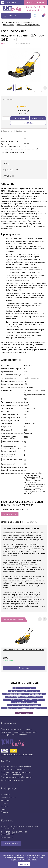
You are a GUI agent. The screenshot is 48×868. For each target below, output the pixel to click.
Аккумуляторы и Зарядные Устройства (24, 697)
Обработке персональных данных (24, 860)
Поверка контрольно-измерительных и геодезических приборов (16, 773)
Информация (6, 800)
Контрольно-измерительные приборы (16, 766)
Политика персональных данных (12, 755)
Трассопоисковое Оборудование (24, 705)
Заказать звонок (11, 843)
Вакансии (5, 812)
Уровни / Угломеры (34, 700)
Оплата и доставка (8, 797)
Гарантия (5, 806)
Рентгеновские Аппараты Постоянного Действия (24, 708)
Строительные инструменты (12, 780)
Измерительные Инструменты (24, 691)
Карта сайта (29, 755)
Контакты (5, 803)
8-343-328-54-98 (36, 7)
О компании (6, 794)
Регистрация (39, 2)
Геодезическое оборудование (13, 769)
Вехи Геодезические (24, 688)
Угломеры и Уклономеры (24, 702)
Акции (3, 809)
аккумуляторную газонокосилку (20, 342)
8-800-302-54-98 (7, 834)
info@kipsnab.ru (28, 10)
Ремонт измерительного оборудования (16, 777)
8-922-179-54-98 (7, 832)
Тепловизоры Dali (35, 694)
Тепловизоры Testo (13, 694)
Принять (24, 864)
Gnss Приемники (13, 700)
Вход (31, 2)
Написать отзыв (10, 514)
